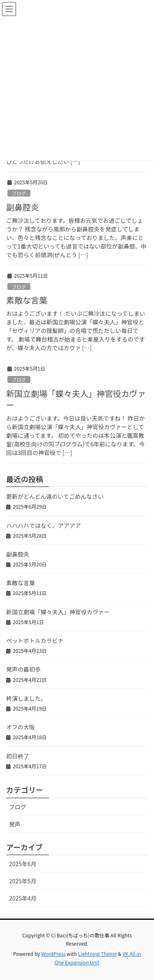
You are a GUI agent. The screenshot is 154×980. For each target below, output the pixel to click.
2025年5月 (23, 881)
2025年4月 (23, 898)
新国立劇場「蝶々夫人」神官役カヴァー (76, 399)
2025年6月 (23, 864)
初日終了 (18, 756)
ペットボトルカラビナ (35, 641)
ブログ (19, 193)
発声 (15, 824)
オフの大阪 (21, 727)
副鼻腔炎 (23, 207)
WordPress (53, 954)
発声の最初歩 (23, 669)
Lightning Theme (98, 954)
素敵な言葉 (27, 300)
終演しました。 (26, 698)
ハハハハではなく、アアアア (44, 525)
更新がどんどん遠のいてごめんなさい (55, 496)
